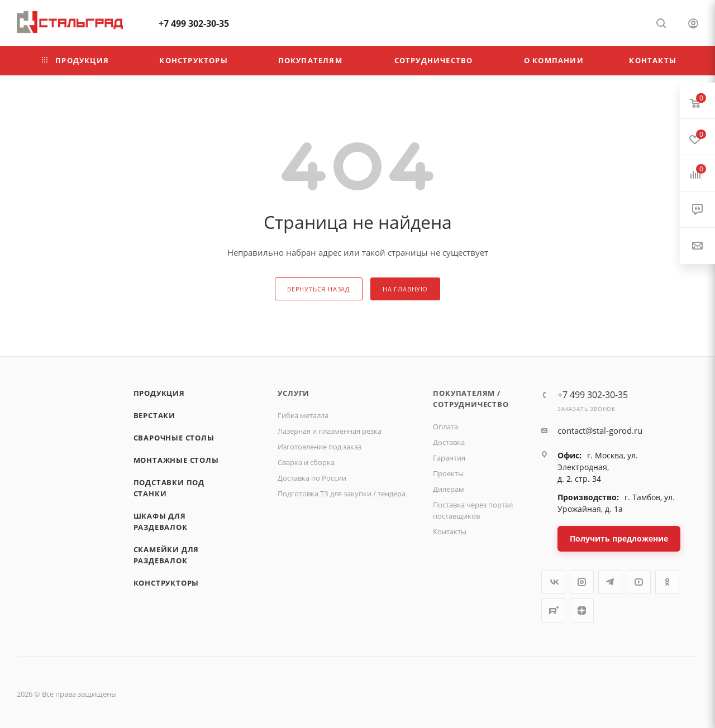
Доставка (449, 442)
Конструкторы (166, 583)
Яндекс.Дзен (582, 610)
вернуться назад (319, 289)
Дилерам (449, 489)
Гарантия (449, 458)
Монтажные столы (176, 460)
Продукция (159, 393)
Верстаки (154, 415)
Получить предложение (619, 538)
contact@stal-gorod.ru (600, 430)
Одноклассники (667, 582)
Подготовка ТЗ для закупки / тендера (342, 494)
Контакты (450, 531)
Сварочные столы (174, 438)
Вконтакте (553, 582)
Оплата (445, 427)
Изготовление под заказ (320, 447)
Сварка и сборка (306, 462)
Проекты (448, 473)
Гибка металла (303, 415)
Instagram (582, 582)
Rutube (553, 610)
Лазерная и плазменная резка (330, 431)
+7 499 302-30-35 (194, 23)
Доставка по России (312, 478)
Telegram (610, 582)
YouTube (639, 582)
